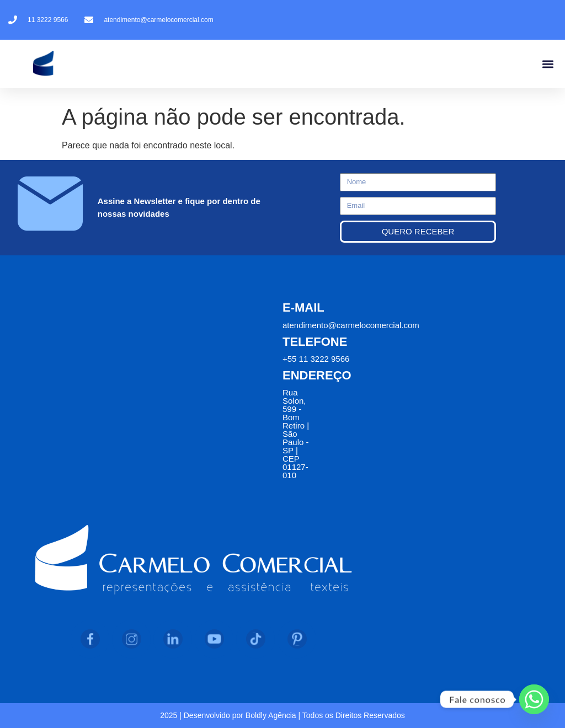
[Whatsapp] (534, 699)
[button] (548, 64)
